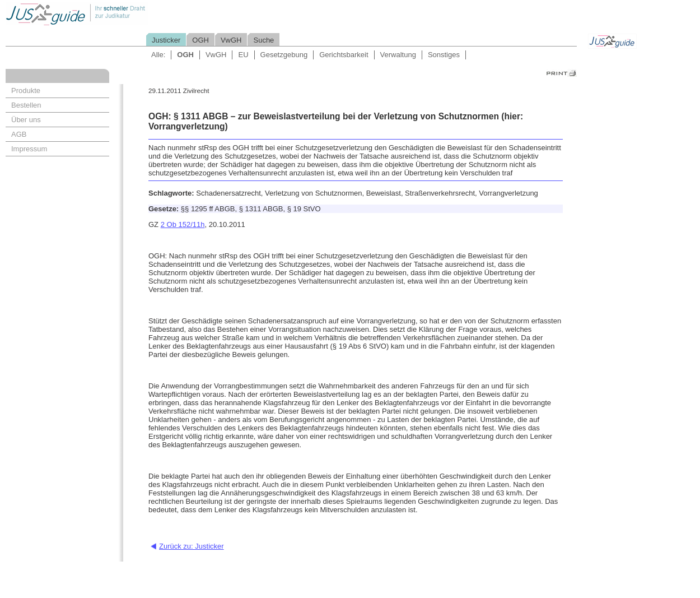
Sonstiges (444, 55)
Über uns (26, 120)
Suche (263, 40)
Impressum (29, 149)
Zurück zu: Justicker (192, 546)
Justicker (166, 40)
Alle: (158, 55)
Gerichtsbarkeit (344, 55)
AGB (19, 134)
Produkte (26, 91)
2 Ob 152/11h (183, 224)
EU (243, 55)
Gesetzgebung (284, 55)
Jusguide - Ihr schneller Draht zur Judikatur (113, 14)
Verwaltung (398, 55)
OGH (200, 40)
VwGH (231, 40)
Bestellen (26, 105)
